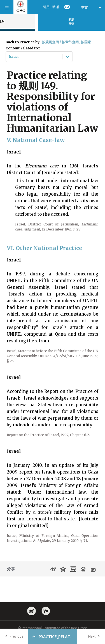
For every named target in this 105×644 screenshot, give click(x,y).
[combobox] (9, 57)
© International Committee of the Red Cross (53, 628)
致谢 (56, 7)
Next (95, 636)
